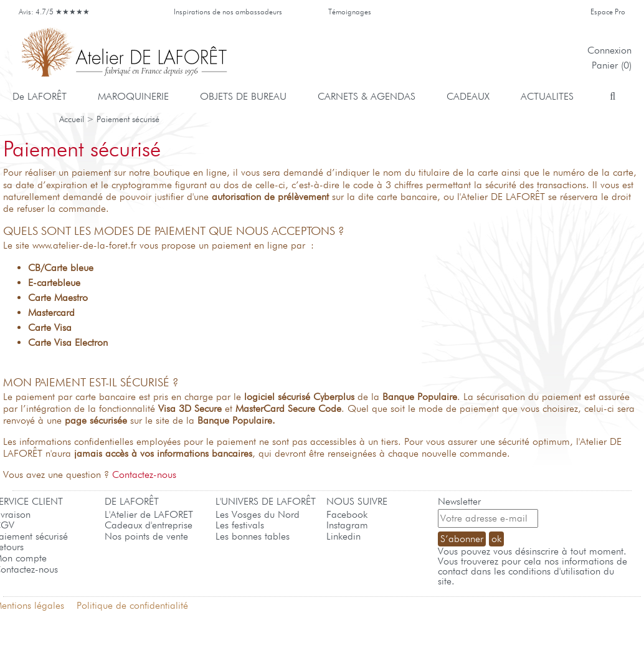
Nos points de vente (146, 536)
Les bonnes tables (253, 536)
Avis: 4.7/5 (56, 12)
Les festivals (240, 525)
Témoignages (350, 12)
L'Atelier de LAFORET (149, 514)
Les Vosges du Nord (258, 514)
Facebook (347, 514)
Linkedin (343, 536)
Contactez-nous (144, 474)
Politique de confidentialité (132, 605)
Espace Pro (608, 12)
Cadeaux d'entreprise (149, 525)
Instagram (347, 525)
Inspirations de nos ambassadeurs (228, 12)
